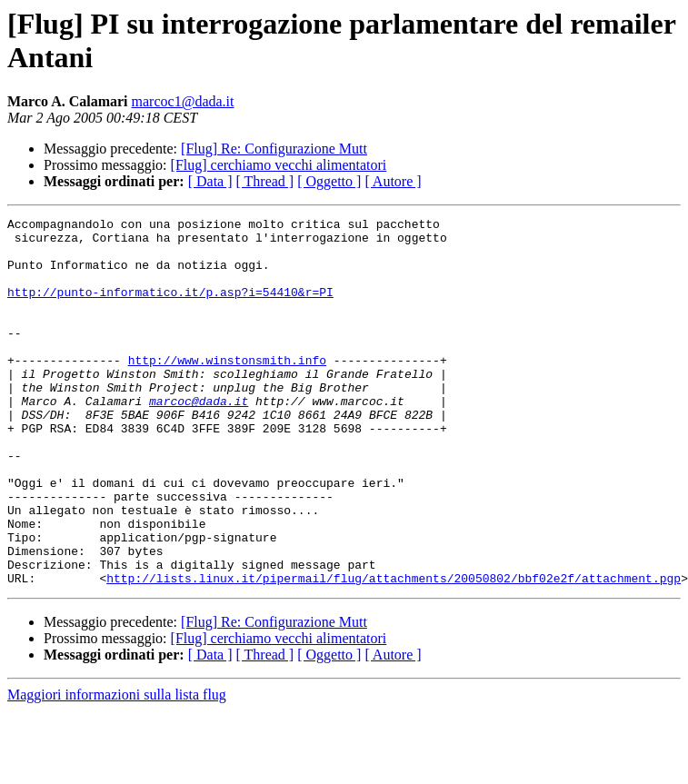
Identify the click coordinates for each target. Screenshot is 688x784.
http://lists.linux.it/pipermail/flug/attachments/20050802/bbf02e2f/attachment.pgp (394, 651)
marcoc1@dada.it (183, 101)
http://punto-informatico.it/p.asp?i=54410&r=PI (170, 308)
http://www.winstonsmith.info (227, 390)
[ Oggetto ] (329, 181)
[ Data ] (210, 181)
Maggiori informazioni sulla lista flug (117, 768)
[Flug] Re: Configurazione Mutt (274, 149)
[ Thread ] (265, 181)
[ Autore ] (393, 181)
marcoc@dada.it (199, 439)
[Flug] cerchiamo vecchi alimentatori (279, 165)
